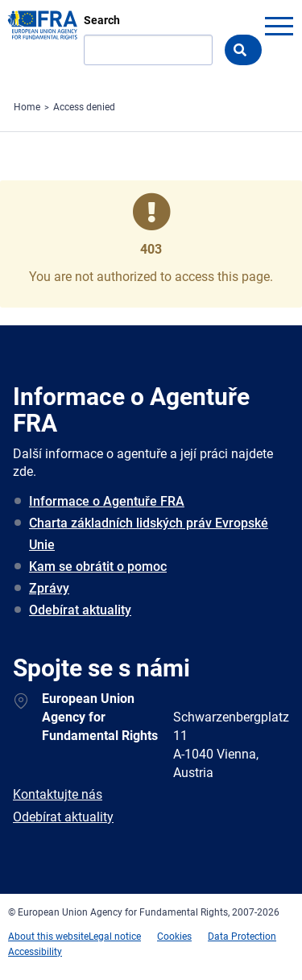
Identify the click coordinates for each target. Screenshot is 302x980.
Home (27, 107)
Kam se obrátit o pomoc (98, 566)
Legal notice (115, 937)
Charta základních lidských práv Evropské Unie (149, 534)
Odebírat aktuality (80, 610)
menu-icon (279, 26)
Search (102, 20)
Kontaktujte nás (58, 794)
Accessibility (35, 952)
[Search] (148, 50)
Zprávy (49, 588)
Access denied (84, 107)
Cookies (174, 937)
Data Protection (242, 937)
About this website (48, 937)
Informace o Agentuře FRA (107, 501)
